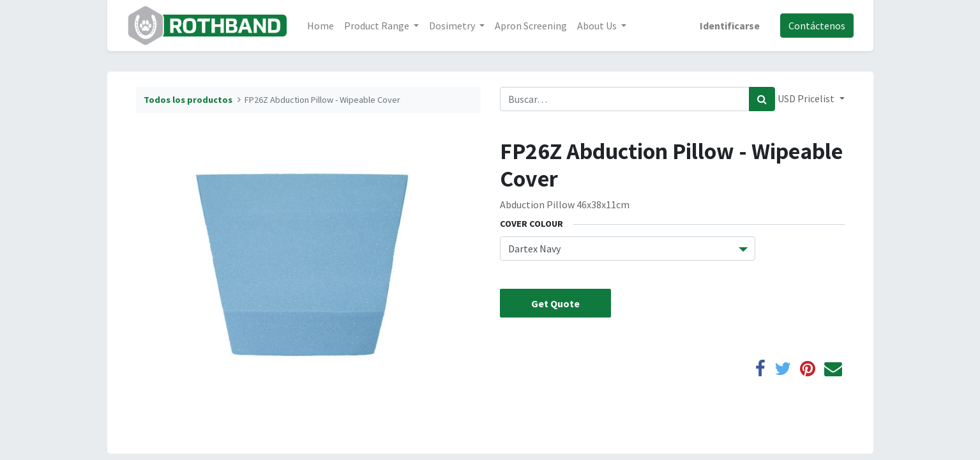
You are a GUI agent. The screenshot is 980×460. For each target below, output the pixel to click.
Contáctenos (817, 26)
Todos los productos (188, 100)
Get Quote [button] (555, 303)
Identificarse (730, 26)
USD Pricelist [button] (807, 98)
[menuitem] (320, 26)
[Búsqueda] (762, 99)
